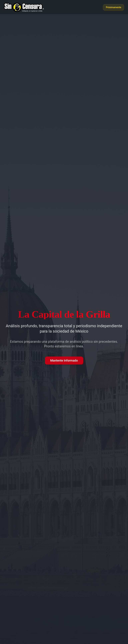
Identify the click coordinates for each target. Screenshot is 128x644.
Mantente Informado (64, 360)
